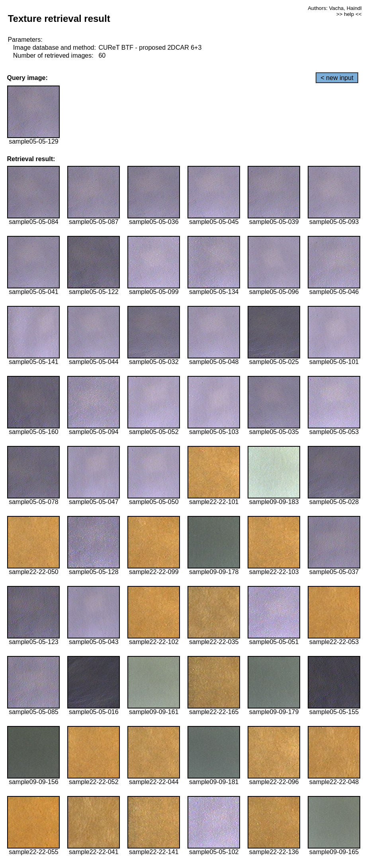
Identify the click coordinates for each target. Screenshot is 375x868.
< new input (337, 78)
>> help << (349, 14)
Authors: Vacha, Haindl (335, 8)
